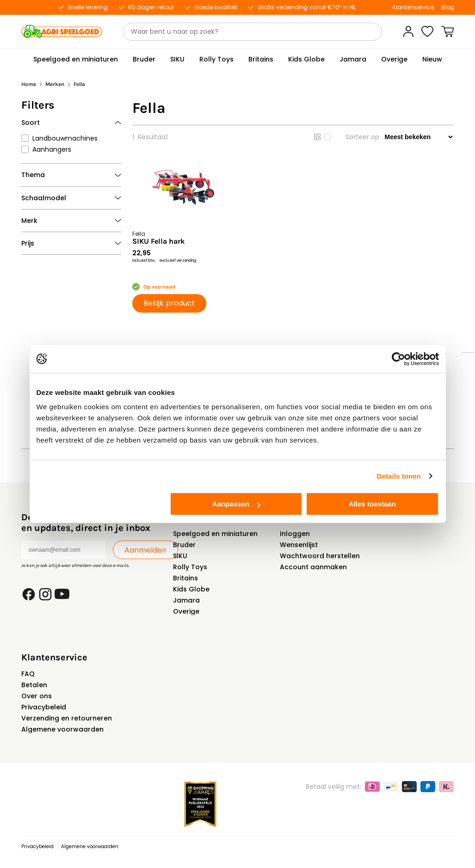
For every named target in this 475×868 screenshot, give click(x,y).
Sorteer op (362, 137)
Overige (186, 611)
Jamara (186, 600)
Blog (448, 7)
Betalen (34, 685)
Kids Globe (191, 589)
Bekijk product (169, 303)
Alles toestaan (372, 504)
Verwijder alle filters (87, 110)
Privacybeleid (44, 707)
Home (29, 84)
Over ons (37, 696)
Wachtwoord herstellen (320, 556)
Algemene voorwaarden (62, 729)
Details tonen (399, 476)
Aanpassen (236, 504)
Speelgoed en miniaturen (215, 534)
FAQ (28, 674)
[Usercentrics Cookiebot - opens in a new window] (398, 359)
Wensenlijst (299, 545)
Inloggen (295, 534)
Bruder (184, 545)
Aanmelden (145, 550)
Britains (185, 578)
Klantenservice (413, 7)
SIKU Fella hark (158, 241)
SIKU (180, 556)
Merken (55, 84)
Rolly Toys (190, 567)
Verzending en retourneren (67, 718)
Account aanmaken (313, 567)
